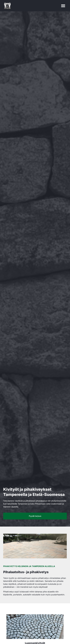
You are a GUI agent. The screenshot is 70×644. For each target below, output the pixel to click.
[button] (63, 6)
